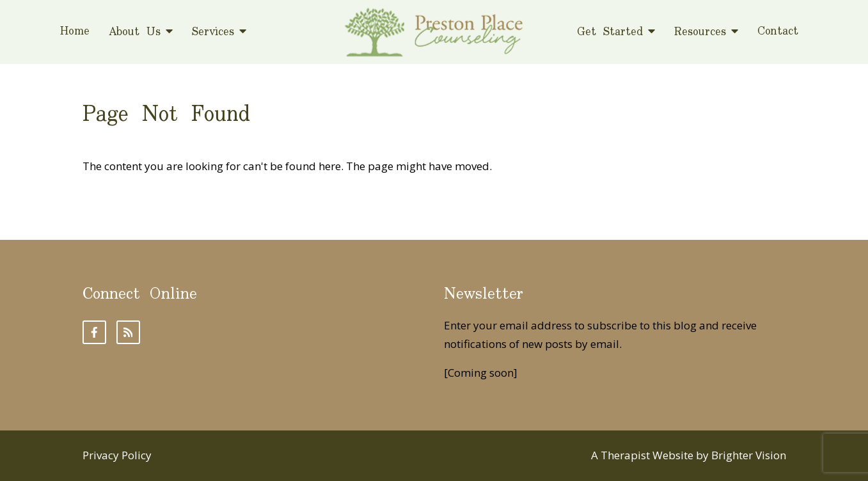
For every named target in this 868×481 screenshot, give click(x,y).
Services (213, 32)
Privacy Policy (117, 455)
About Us (135, 32)
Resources (700, 32)
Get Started (610, 32)
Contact (778, 32)
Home (75, 32)
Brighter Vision (749, 455)
